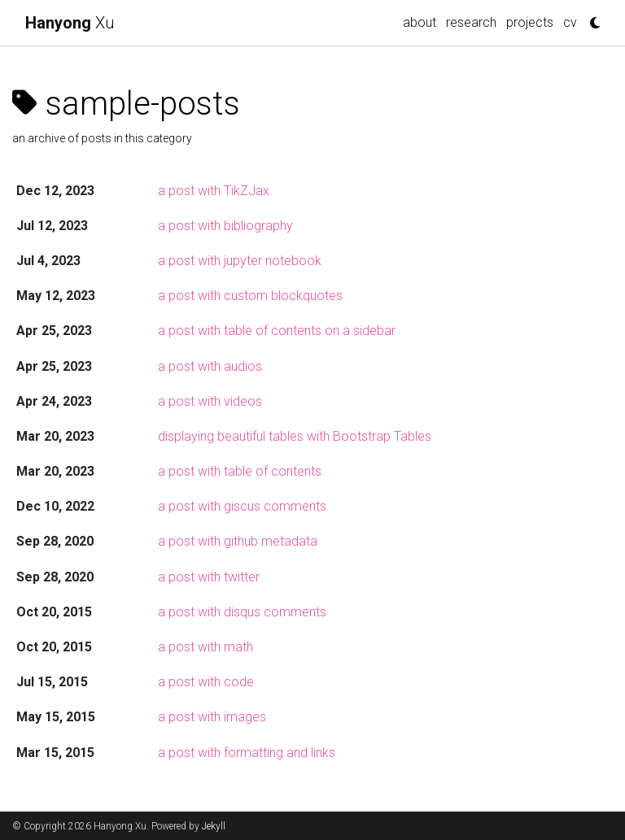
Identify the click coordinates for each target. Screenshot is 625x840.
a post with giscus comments (242, 506)
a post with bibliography (225, 226)
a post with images (212, 717)
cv (570, 22)
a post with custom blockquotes (250, 296)
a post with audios (210, 366)
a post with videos (210, 401)
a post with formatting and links (247, 753)
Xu (70, 23)
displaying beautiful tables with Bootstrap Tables (295, 436)
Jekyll (214, 826)
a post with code (206, 682)
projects (530, 22)
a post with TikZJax (214, 191)
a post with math (205, 647)
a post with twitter (209, 577)
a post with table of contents (240, 471)
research (471, 22)
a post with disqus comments (242, 612)
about (420, 22)
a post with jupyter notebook (240, 261)
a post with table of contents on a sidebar (277, 331)
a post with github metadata (238, 541)
